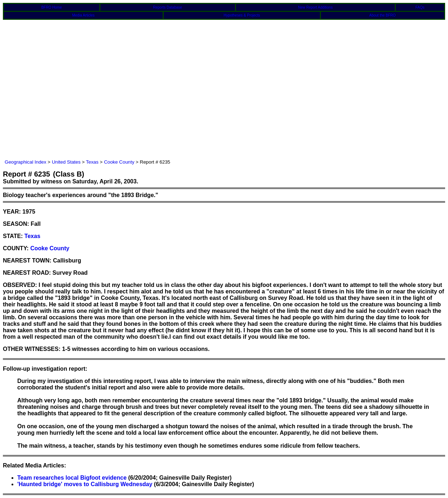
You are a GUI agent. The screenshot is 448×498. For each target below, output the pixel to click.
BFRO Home (52, 7)
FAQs (420, 7)
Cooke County (119, 162)
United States (66, 162)
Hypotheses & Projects (242, 15)
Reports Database (168, 7)
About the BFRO (382, 15)
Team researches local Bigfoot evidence (72, 478)
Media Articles (83, 15)
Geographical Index (26, 162)
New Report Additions (315, 7)
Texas (92, 162)
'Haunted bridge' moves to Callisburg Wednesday (85, 484)
